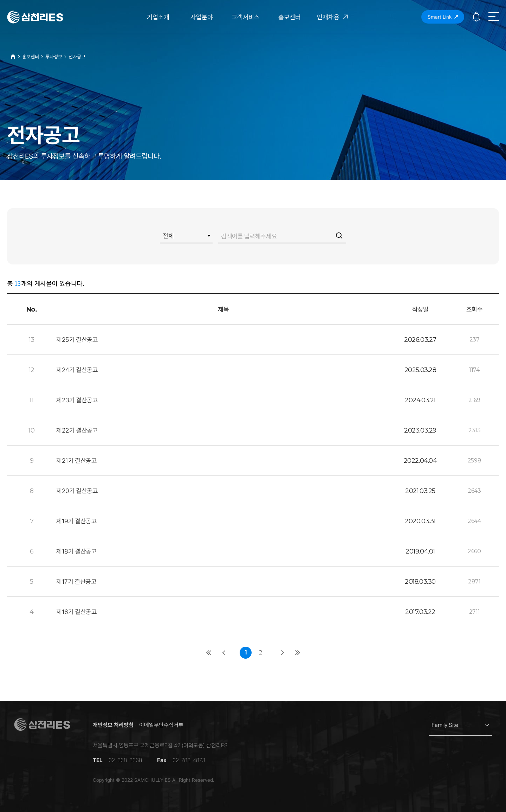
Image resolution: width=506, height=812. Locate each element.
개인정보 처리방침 (113, 725)
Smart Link (443, 17)
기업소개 (158, 17)
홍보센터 (290, 17)
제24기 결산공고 (77, 370)
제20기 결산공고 (77, 491)
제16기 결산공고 (76, 612)
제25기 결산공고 (77, 340)
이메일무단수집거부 (161, 725)
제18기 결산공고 (76, 551)
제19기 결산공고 (76, 521)
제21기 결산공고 (76, 461)
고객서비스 (246, 17)
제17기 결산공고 (76, 581)
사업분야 (202, 17)
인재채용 (333, 17)
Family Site (445, 725)
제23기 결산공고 (77, 400)
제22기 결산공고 (77, 430)
